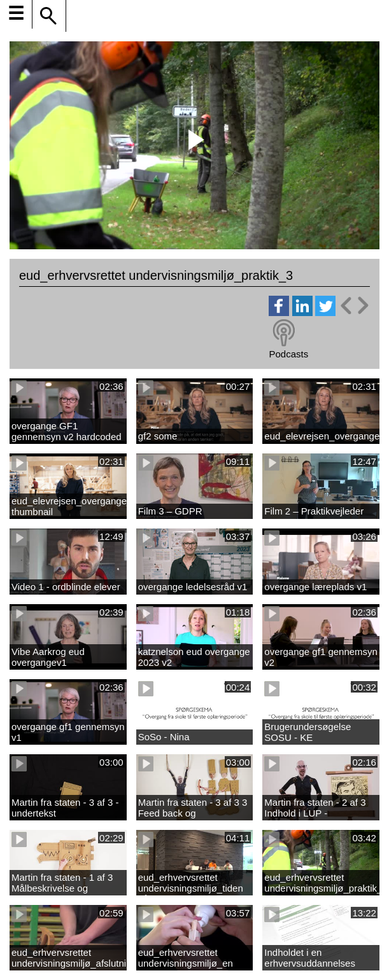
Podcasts (288, 354)
